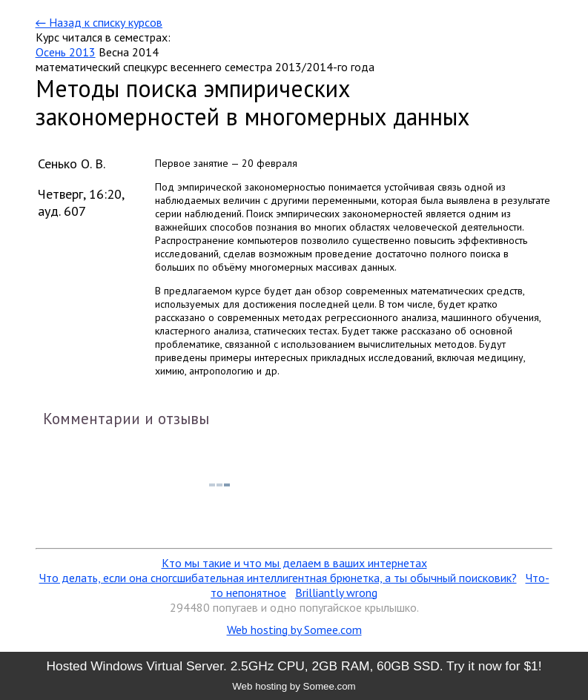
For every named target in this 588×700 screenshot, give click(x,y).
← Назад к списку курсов (99, 22)
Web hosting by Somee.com (294, 630)
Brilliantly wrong (336, 592)
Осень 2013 (66, 52)
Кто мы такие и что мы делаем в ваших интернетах (294, 563)
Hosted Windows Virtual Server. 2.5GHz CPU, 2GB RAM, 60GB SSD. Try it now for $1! (294, 666)
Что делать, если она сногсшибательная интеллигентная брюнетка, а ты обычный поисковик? (278, 578)
